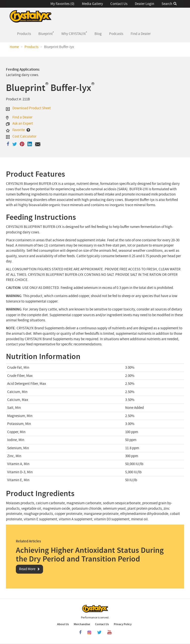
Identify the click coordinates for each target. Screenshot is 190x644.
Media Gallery (92, 4)
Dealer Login (144, 4)
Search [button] (169, 4)
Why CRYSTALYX (74, 33)
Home (14, 47)
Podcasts (116, 34)
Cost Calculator (24, 136)
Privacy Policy (123, 624)
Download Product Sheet (32, 108)
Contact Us (119, 4)
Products (26, 34)
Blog (98, 34)
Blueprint (46, 33)
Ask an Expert (23, 124)
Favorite (19, 130)
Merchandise (82, 624)
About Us (63, 624)
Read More (27, 569)
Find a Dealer (141, 34)
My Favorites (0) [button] (62, 4)
